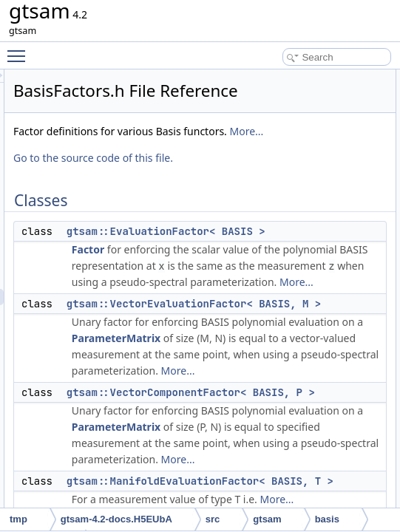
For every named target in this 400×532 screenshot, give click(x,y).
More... (289, 168)
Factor (273, 286)
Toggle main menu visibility (20, 50)
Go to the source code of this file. (278, 195)
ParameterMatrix (301, 440)
